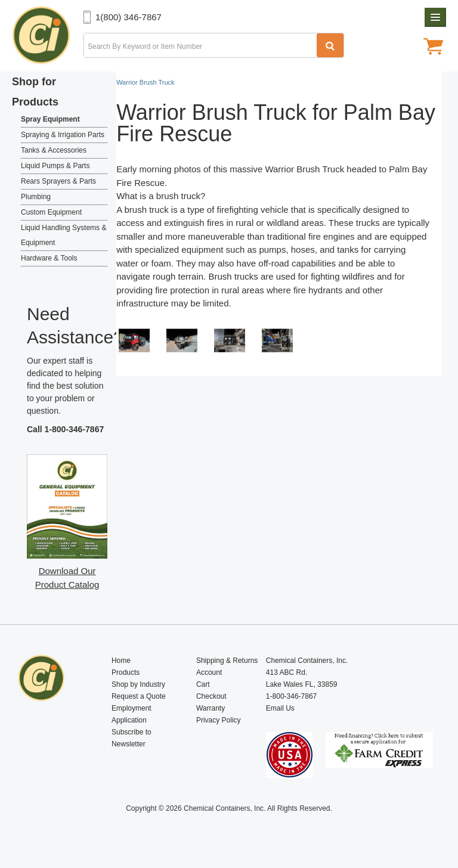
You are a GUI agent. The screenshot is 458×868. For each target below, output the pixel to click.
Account (209, 672)
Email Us (280, 708)
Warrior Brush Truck (309, 169)
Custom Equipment (51, 212)
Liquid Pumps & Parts (55, 166)
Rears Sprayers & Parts (58, 181)
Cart (203, 684)
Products (126, 672)
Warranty (211, 708)
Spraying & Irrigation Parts (63, 135)
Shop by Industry (138, 684)
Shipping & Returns (227, 661)
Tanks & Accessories (54, 150)
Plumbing (36, 197)
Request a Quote (139, 696)
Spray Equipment (50, 119)
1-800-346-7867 (75, 429)
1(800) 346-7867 (129, 17)
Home (121, 661)
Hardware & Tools (49, 258)
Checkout (211, 696)
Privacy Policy (219, 720)
